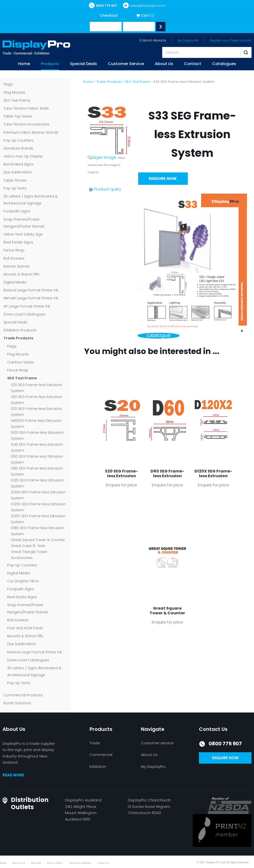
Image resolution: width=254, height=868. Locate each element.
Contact (193, 64)
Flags (8, 84)
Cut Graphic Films (23, 581)
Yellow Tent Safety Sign (23, 234)
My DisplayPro (188, 40)
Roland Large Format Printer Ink (31, 290)
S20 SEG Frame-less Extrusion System (121, 476)
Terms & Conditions (80, 863)
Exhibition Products (20, 330)
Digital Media (15, 282)
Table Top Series (18, 116)
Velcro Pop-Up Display (23, 156)
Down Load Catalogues (24, 314)
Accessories (22, 558)
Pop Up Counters (18, 140)
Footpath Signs (17, 211)
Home (24, 64)
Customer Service (126, 64)
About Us (164, 64)
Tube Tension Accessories (26, 124)
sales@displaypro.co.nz (144, 6)
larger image (104, 157)
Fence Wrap (14, 250)
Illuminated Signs (18, 164)
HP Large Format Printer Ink (27, 306)
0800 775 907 (103, 6)
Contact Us (103, 863)
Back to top (19, 863)
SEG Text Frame (17, 100)
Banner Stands (16, 266)
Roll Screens (14, 258)
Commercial (101, 755)
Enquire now (225, 758)
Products (50, 64)
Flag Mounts (14, 92)
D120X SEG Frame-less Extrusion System (213, 476)
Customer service (157, 743)
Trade (95, 743)
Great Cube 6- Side (28, 546)
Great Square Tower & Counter (38, 540)
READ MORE (13, 775)
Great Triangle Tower (29, 552)
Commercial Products (23, 695)
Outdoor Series (20, 362)
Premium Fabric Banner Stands (31, 132)
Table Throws (15, 180)
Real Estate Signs (18, 242)
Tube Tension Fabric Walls (26, 108)
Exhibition (98, 767)
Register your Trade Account (231, 40)
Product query (108, 189)
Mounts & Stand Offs (21, 274)
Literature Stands (18, 148)
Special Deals (83, 64)
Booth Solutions (17, 703)
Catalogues (224, 64)
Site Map (36, 863)
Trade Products (18, 338)
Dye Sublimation (18, 172)
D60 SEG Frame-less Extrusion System (167, 476)
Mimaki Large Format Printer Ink (31, 298)
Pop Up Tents (15, 188)
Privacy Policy (55, 863)
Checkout (109, 15)
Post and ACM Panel (25, 628)
